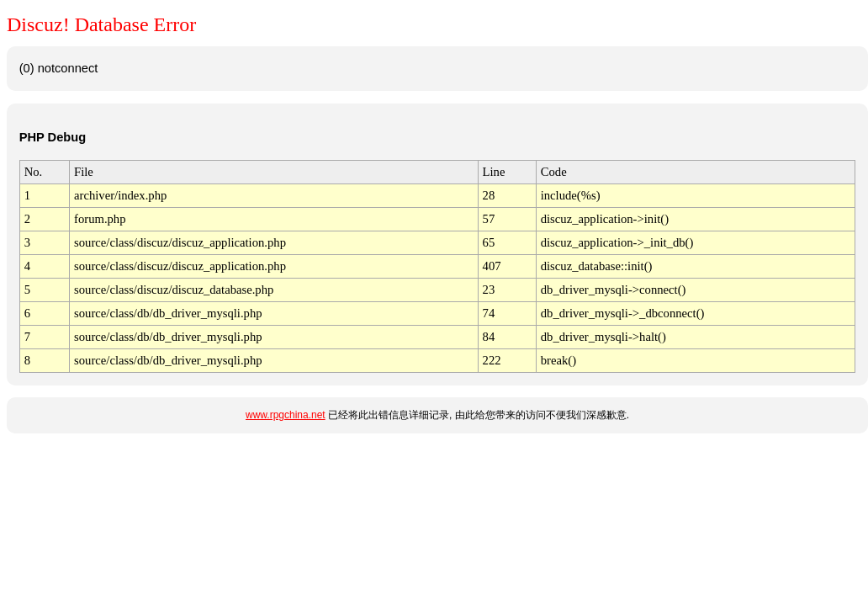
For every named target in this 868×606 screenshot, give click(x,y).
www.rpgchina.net (286, 415)
